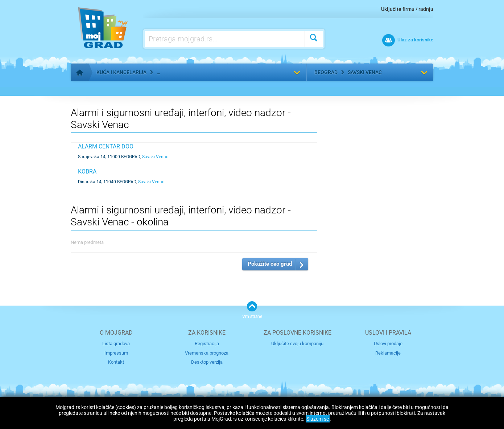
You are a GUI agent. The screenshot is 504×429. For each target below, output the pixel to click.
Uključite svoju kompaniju (297, 344)
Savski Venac (365, 72)
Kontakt (116, 362)
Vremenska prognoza (207, 353)
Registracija (207, 344)
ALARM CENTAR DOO (106, 146)
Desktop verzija (207, 362)
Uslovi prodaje (388, 344)
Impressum (116, 353)
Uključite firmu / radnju (407, 9)
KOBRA (87, 171)
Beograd (326, 72)
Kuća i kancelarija (121, 72)
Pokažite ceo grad (270, 264)
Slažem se (318, 419)
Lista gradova (116, 344)
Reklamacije (388, 353)
